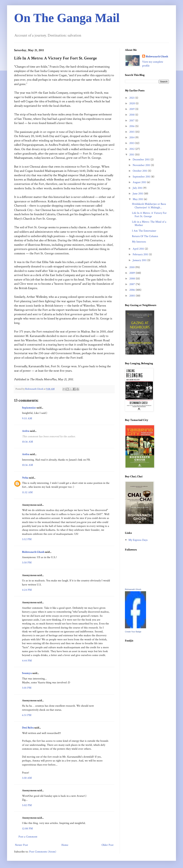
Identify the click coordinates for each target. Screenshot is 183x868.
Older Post (108, 845)
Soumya (27, 673)
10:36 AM (27, 442)
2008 (132, 279)
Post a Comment (28, 837)
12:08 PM (27, 829)
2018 (132, 115)
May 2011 (138, 199)
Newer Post (21, 845)
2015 (132, 132)
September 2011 (142, 177)
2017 (132, 121)
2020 (132, 103)
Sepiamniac (29, 408)
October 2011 (140, 171)
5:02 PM (27, 805)
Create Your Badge (133, 632)
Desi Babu (28, 728)
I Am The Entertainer (144, 231)
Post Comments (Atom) (43, 852)
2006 (132, 290)
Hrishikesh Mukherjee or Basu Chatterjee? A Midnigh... (149, 206)
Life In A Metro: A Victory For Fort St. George (149, 215)
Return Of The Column (145, 236)
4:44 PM (27, 661)
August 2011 (140, 182)
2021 (132, 98)
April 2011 (139, 249)
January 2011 (140, 260)
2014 (132, 137)
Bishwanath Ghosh (33, 552)
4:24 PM (27, 590)
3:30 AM (27, 778)
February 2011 (141, 254)
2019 (132, 109)
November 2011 (142, 165)
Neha (25, 478)
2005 (132, 296)
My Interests (139, 242)
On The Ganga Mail (67, 18)
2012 (132, 149)
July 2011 (138, 188)
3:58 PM (27, 563)
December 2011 (142, 160)
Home (65, 845)
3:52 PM (27, 539)
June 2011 (138, 194)
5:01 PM (27, 688)
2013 (132, 143)
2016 (132, 126)
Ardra (26, 431)
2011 (132, 155)
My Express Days (138, 540)
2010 (132, 267)
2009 (132, 273)
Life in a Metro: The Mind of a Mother (149, 223)
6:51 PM (27, 715)
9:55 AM (27, 418)
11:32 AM (27, 492)
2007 (132, 284)
